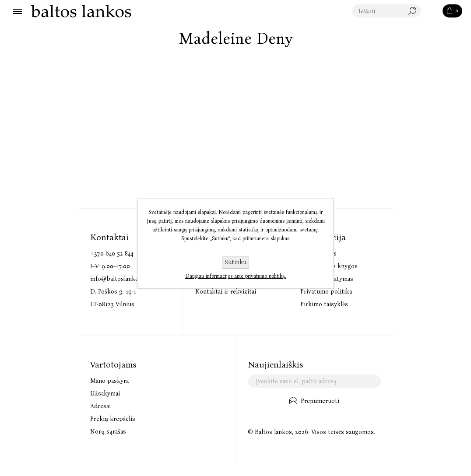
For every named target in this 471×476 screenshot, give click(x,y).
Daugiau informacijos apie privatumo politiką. (235, 276)
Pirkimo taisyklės (324, 304)
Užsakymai (105, 394)
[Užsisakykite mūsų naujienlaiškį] (314, 381)
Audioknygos (318, 254)
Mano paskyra (109, 381)
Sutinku (235, 262)
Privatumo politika (326, 292)
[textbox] (387, 11)
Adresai (100, 406)
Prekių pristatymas (327, 279)
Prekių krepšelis (113, 419)
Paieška (432, 11)
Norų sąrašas (108, 432)
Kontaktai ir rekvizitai (226, 292)
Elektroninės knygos (329, 266)
